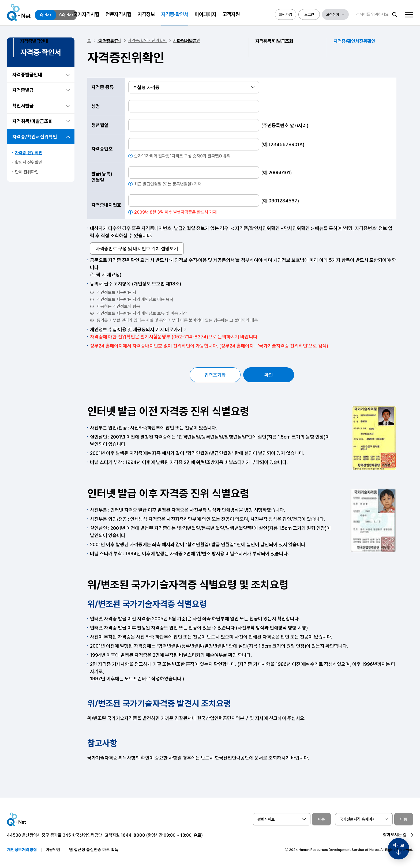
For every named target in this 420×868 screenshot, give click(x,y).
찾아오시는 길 (395, 835)
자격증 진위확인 (29, 153)
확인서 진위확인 (29, 162)
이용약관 (53, 850)
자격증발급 (23, 90)
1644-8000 (133, 835)
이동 (321, 819)
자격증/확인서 (109, 41)
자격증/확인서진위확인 (35, 137)
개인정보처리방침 (22, 850)
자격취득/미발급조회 (33, 121)
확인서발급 (23, 106)
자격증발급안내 (27, 75)
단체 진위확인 (27, 172)
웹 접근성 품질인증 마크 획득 (94, 850)
